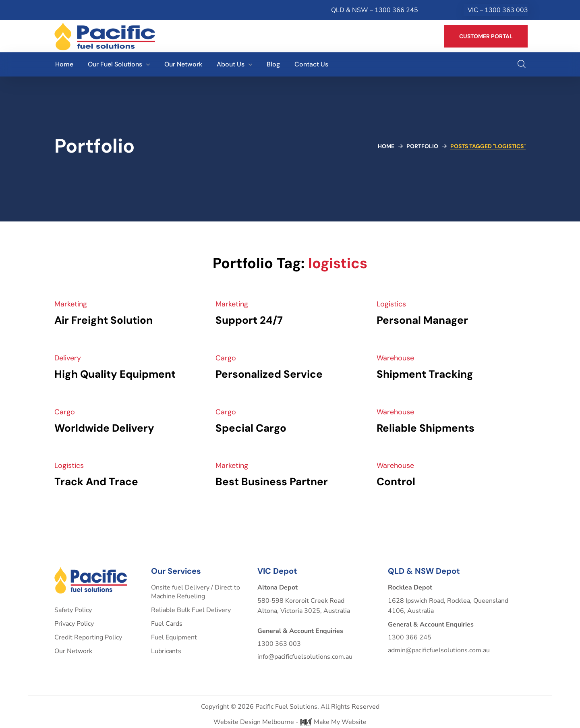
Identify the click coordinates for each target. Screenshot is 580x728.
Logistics (391, 304)
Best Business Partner (272, 482)
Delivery (68, 358)
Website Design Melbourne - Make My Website (290, 722)
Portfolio (422, 146)
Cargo (226, 358)
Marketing (71, 304)
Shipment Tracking (425, 374)
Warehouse (395, 358)
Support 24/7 (249, 320)
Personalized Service (269, 374)
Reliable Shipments (426, 428)
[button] (486, 36)
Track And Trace (96, 482)
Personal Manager (422, 320)
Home (386, 146)
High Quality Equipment (115, 374)
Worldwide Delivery (104, 428)
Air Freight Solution (104, 320)
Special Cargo (251, 428)
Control (396, 482)
